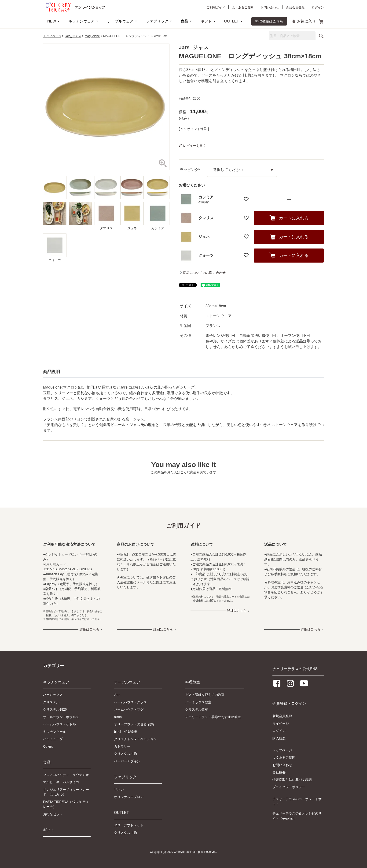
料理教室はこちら (269, 21)
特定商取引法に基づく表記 (292, 780)
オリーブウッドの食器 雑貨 (134, 724)
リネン (119, 790)
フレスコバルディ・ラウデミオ (66, 775)
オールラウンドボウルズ (61, 717)
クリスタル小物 (125, 754)
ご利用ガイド (216, 7)
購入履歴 (279, 738)
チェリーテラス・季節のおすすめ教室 (213, 717)
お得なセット (53, 814)
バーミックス (53, 695)
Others (48, 746)
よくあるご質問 (243, 7)
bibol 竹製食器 (126, 732)
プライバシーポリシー (289, 787)
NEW (52, 21)
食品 (184, 21)
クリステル (51, 702)
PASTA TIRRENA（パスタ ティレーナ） (66, 804)
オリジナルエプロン (129, 797)
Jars (117, 695)
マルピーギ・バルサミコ (61, 782)
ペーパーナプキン (127, 761)
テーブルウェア (120, 21)
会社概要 (279, 772)
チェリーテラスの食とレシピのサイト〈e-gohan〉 (297, 816)
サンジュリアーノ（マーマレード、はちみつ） (66, 792)
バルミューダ (53, 739)
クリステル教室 (197, 709)
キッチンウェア (81, 21)
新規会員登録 (295, 7)
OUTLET (232, 21)
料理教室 (193, 682)
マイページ (281, 723)
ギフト (206, 21)
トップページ (52, 36)
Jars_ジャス (73, 36)
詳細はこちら (89, 629)
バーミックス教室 (198, 702)
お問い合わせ (270, 7)
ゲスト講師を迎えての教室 (205, 695)
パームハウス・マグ (129, 709)
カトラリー (122, 746)
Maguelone (92, 36)
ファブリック (157, 21)
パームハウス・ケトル (59, 724)
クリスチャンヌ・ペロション (135, 739)
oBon (118, 717)
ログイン (318, 7)
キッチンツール (55, 732)
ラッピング (191, 170)
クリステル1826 (55, 709)
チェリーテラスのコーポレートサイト (297, 801)
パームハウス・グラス (130, 702)
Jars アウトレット (128, 825)
